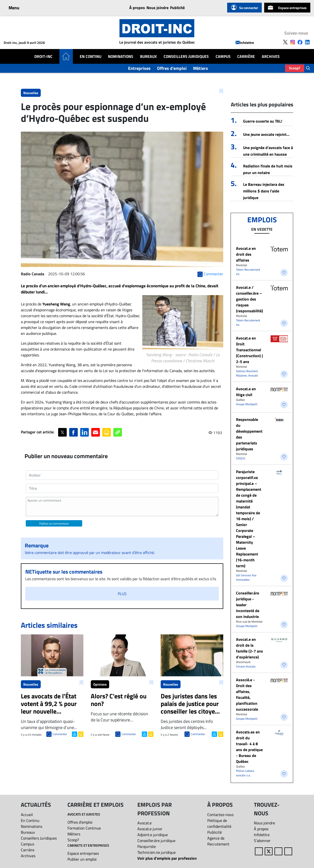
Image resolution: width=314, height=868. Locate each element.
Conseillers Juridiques (186, 56)
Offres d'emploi (172, 68)
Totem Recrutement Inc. (248, 272)
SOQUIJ (241, 458)
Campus (223, 56)
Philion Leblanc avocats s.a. (245, 773)
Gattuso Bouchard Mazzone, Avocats (247, 373)
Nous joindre (157, 8)
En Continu (91, 56)
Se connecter (244, 8)
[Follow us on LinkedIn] (307, 42)
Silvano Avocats (246, 666)
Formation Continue (84, 828)
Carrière (246, 56)
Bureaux (148, 56)
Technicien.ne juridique (157, 852)
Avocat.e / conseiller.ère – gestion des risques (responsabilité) (249, 299)
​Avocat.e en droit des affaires (246, 254)
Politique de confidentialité (219, 823)
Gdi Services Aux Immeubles (246, 577)
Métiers (201, 68)
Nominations (121, 56)
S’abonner (262, 841)
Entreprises (139, 68)
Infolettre (245, 43)
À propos (137, 8)
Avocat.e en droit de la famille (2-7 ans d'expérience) (249, 648)
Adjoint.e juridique (153, 835)
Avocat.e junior (150, 829)
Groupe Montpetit (247, 404)
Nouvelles (31, 93)
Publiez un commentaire (54, 523)
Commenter (60, 734)
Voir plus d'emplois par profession (167, 858)
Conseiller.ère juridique (156, 841)
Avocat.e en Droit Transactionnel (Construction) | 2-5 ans (249, 350)
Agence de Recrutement (218, 841)
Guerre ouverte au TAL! (263, 121)
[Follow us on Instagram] (293, 42)
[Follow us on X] (285, 42)
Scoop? (295, 68)
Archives (271, 56)
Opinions (100, 684)
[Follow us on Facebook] (300, 42)
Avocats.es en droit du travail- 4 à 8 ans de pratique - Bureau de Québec (249, 747)
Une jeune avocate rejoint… (266, 134)
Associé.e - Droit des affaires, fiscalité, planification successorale (247, 694)
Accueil (27, 815)
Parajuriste (147, 846)
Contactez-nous (220, 815)
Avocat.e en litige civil (246, 392)
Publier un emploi (82, 859)
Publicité (177, 8)
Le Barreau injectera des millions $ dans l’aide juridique (264, 191)
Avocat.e (144, 823)
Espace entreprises (287, 8)
